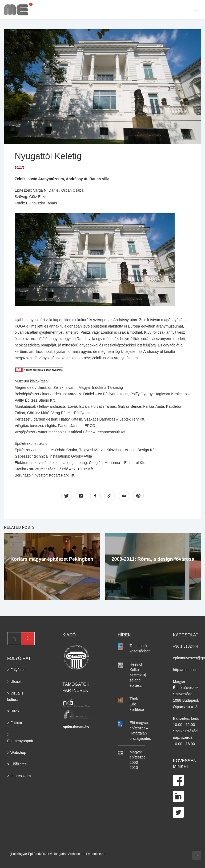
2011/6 (20, 168)
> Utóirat (14, 681)
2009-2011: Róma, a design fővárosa (153, 559)
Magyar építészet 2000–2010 (137, 760)
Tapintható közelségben (140, 648)
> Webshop (17, 752)
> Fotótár (15, 723)
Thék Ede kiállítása (137, 704)
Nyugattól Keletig (50, 156)
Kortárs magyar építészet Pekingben (52, 559)
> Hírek (13, 711)
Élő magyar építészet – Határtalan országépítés (140, 731)
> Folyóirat (16, 670)
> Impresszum (19, 776)
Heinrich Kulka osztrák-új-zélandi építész (138, 675)
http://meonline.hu (188, 669)
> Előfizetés (17, 764)
